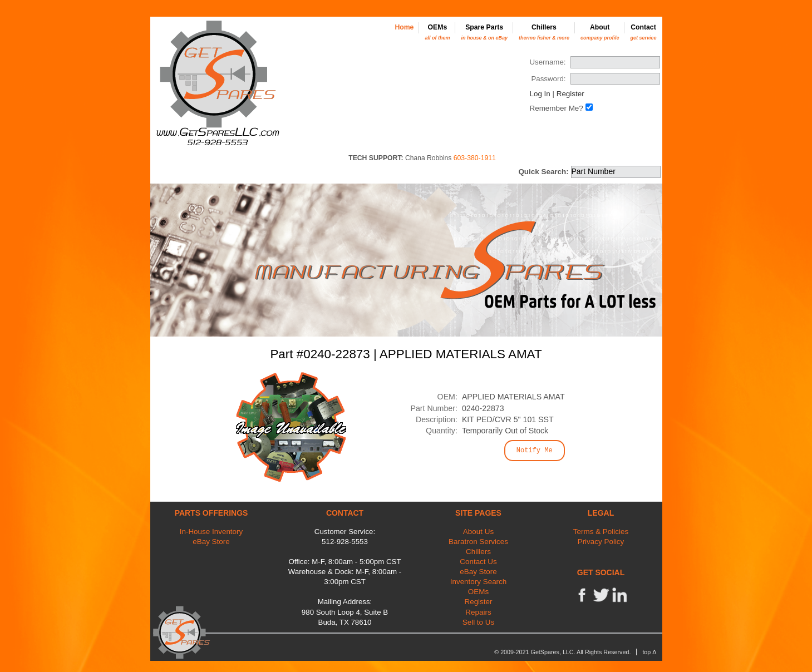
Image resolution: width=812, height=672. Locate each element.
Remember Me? (556, 108)
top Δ (649, 652)
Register (570, 94)
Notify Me (535, 451)
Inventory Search (479, 582)
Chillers (544, 32)
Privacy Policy (601, 542)
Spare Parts (484, 32)
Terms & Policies (601, 532)
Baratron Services (478, 542)
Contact (643, 32)
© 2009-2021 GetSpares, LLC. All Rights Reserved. (562, 652)
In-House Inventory (211, 532)
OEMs (437, 32)
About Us (478, 532)
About (600, 32)
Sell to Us (479, 622)
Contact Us (478, 562)
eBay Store (211, 542)
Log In (540, 94)
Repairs (478, 612)
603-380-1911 (475, 158)
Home (404, 27)
